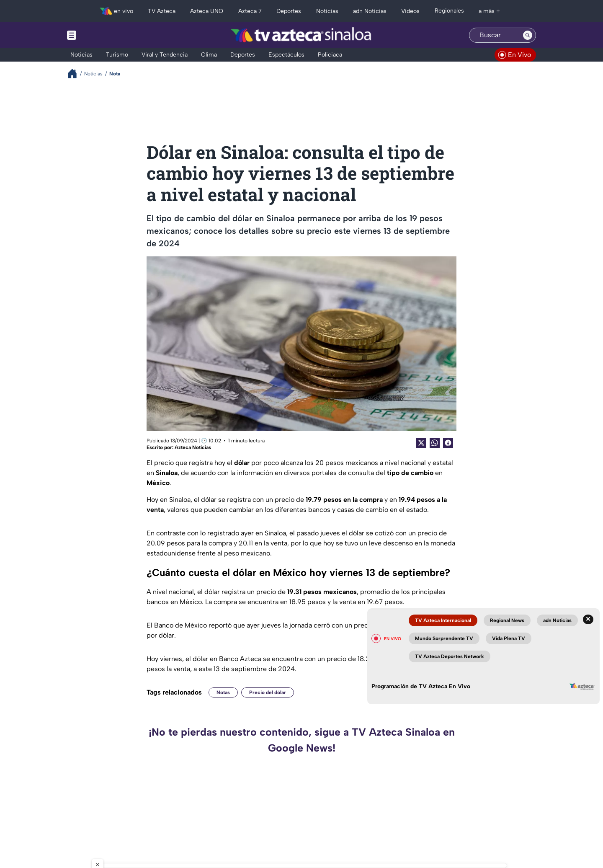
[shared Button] (435, 443)
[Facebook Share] (448, 443)
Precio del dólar (268, 692)
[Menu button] (100, 35)
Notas (223, 692)
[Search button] (528, 35)
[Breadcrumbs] (76, 74)
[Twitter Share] (421, 443)
